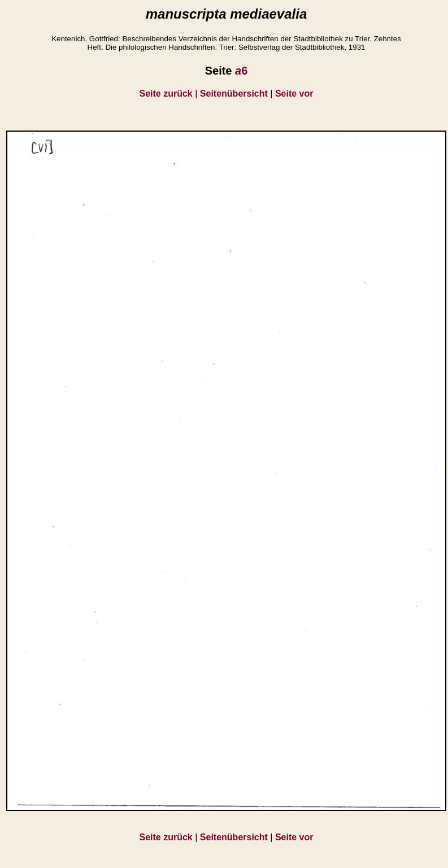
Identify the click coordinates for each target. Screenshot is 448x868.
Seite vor (294, 94)
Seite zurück (166, 94)
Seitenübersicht (234, 94)
